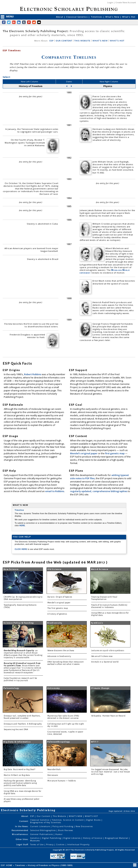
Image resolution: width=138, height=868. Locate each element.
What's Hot (129, 17)
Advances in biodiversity (59, 656)
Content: (24, 821)
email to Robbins (55, 491)
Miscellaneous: (20, 834)
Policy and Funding (63, 826)
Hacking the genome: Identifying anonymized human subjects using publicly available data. (20, 783)
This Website (60, 816)
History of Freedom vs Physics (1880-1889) (51, 865)
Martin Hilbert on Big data (17, 775)
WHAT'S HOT (117, 41)
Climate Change (100, 688)
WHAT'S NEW (100, 41)
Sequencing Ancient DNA (16, 729)
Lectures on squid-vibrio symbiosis (108, 651)
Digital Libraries (72, 838)
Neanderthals (54, 769)
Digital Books (94, 820)
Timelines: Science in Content (68, 820)
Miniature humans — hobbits (62, 781)
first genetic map (115, 453)
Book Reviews (65, 830)
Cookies (61, 845)
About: (25, 816)
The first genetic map (58, 608)
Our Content (44, 816)
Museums (35, 841)
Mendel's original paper (84, 453)
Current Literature (40, 826)
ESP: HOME (7, 865)
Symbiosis (97, 623)
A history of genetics (57, 614)
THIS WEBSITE (82, 41)
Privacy (50, 845)
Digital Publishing (52, 838)
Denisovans (53, 775)
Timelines (97, 17)
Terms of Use (37, 845)
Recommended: (20, 830)
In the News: (22, 826)
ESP (51, 41)
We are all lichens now (102, 656)
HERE (22, 525)
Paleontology (11, 688)
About (60, 17)
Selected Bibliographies (43, 830)
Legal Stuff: (23, 845)
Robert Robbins (33, 374)
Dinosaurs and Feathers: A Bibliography (23, 724)
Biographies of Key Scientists (46, 822)
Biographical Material (117, 838)
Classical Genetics (77, 17)
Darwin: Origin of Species (60, 597)
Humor (59, 834)
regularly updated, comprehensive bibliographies (99, 491)
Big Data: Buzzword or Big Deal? (20, 769)
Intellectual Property (78, 845)
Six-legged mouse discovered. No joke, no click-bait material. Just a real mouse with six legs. (111, 772)
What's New (113, 17)
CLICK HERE (21, 549)
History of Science (93, 838)
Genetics (35, 838)
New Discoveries (84, 826)
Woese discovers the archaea (61, 651)
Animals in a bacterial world (105, 662)
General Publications (42, 834)
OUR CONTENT (64, 41)
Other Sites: (22, 839)
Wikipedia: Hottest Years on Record (108, 716)
